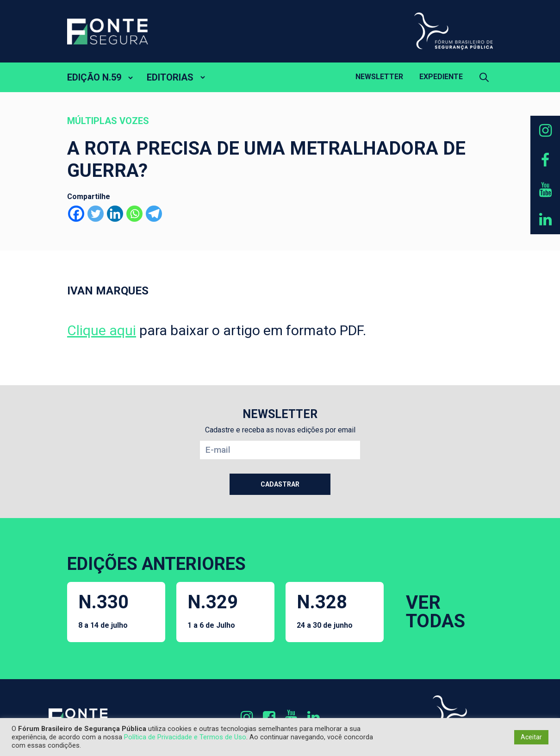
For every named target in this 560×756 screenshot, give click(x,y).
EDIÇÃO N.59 (94, 77)
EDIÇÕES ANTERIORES (156, 564)
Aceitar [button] (531, 737)
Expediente (441, 77)
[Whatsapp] (134, 214)
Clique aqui (102, 330)
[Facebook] (76, 214)
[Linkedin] (115, 214)
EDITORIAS (170, 77)
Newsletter (379, 77)
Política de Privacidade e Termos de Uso (185, 737)
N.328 (325, 610)
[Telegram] (154, 214)
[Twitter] (96, 214)
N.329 (213, 610)
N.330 (103, 610)
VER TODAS (436, 612)
